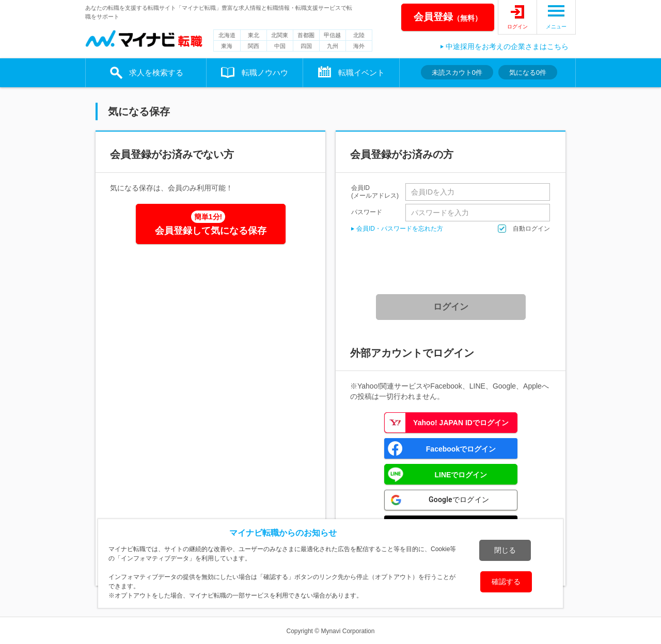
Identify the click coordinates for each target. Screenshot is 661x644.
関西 (254, 46)
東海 (227, 46)
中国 (280, 46)
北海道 (227, 35)
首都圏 (306, 35)
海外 (359, 46)
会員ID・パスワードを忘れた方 (400, 229)
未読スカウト (457, 73)
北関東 (280, 35)
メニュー (556, 27)
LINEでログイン (461, 475)
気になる (528, 73)
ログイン (517, 27)
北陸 (359, 35)
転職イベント (361, 73)
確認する (506, 582)
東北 (254, 35)
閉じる (505, 550)
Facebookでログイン (461, 449)
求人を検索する (156, 73)
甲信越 (332, 35)
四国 (306, 46)
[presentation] (454, 264)
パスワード (367, 212)
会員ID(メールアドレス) (375, 192)
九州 (333, 46)
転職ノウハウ (265, 73)
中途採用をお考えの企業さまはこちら (507, 46)
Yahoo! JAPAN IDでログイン (461, 423)
